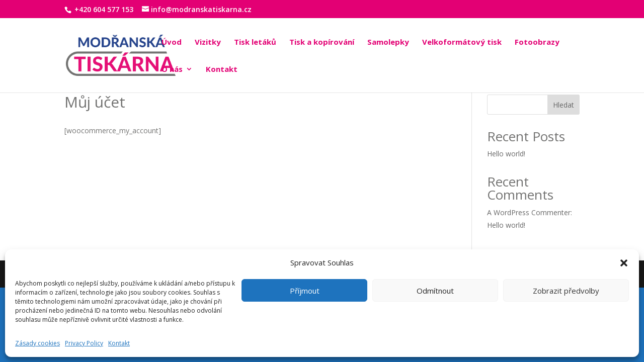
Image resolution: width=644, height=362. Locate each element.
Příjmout (305, 291)
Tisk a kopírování (322, 42)
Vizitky (208, 42)
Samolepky (388, 42)
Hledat (563, 105)
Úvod (172, 42)
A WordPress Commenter (529, 212)
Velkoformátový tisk (462, 42)
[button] (624, 263)
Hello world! (506, 154)
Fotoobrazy (537, 42)
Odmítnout (435, 291)
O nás (172, 70)
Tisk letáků (255, 42)
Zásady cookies (37, 343)
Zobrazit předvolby (566, 291)
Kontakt (119, 343)
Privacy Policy (84, 343)
